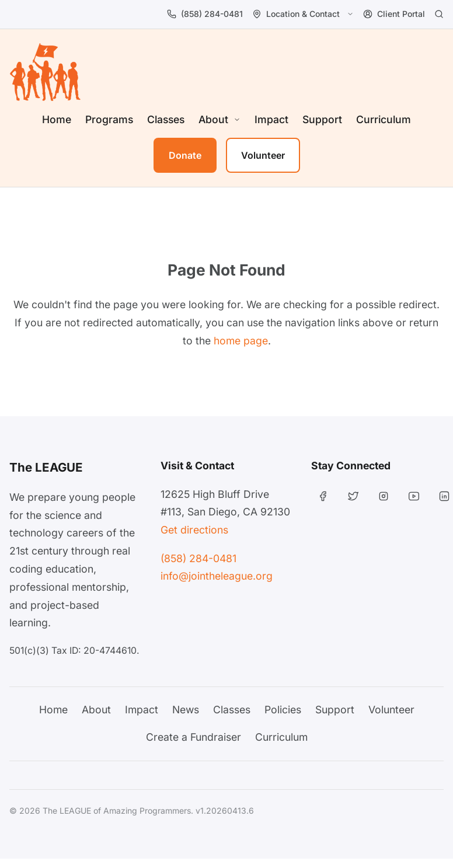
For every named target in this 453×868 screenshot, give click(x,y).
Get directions (194, 530)
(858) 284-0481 (198, 558)
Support (322, 119)
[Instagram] (384, 496)
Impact (271, 119)
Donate (185, 155)
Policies (283, 710)
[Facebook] (323, 496)
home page (241, 341)
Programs (109, 119)
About (96, 710)
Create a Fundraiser (194, 737)
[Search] (439, 14)
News (186, 710)
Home (57, 119)
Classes (166, 119)
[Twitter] (353, 496)
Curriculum (384, 119)
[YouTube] (414, 496)
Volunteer (263, 155)
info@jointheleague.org (217, 576)
